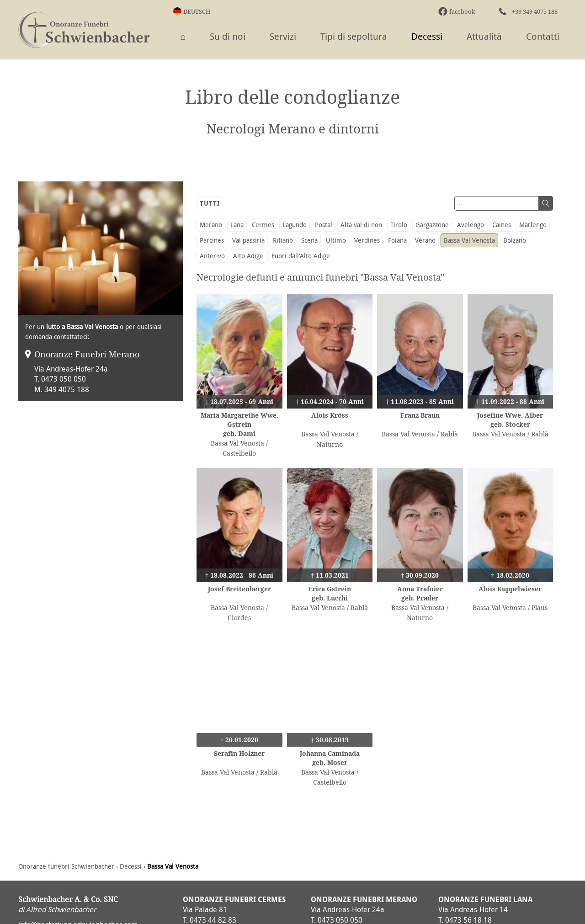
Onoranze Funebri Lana (485, 899)
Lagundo (295, 225)
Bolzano (515, 240)
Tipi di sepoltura (354, 36)
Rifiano (283, 240)
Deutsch (197, 11)
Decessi (427, 36)
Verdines (367, 240)
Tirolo (399, 225)
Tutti (210, 203)
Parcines (212, 240)
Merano (211, 225)
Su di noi (228, 36)
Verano (425, 240)
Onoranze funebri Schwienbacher (66, 866)
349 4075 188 (67, 389)
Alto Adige (248, 256)
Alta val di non (361, 225)
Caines (502, 225)
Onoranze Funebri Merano (87, 354)
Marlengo (533, 225)
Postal (324, 225)
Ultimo (336, 240)
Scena (309, 240)
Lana (237, 225)
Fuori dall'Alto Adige (301, 256)
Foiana (397, 240)
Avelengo (471, 225)
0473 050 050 (64, 379)
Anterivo (212, 256)
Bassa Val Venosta (469, 240)
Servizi (283, 36)
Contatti (543, 36)
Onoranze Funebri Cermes (234, 899)
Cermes (263, 225)
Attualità (484, 36)
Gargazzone (432, 225)
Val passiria (248, 240)
